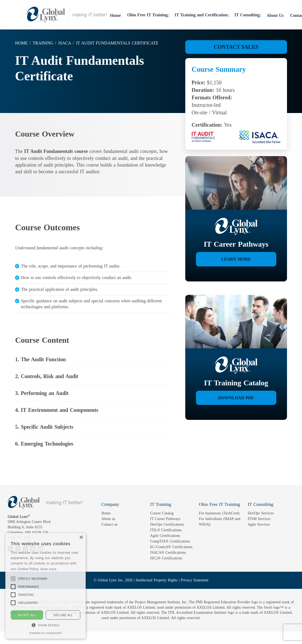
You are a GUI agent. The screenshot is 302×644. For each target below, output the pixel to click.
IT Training (161, 504)
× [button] (81, 538)
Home (115, 15)
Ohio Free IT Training (147, 15)
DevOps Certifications (167, 524)
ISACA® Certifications (168, 553)
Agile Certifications (165, 536)
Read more (48, 569)
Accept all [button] (27, 615)
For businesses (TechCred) (219, 513)
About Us (275, 15)
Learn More (236, 259)
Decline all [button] (63, 615)
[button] (33, 579)
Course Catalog (162, 513)
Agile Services (259, 524)
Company (110, 504)
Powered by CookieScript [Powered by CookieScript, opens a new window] (46, 633)
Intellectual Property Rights (156, 580)
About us (108, 519)
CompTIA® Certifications (170, 541)
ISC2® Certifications (166, 558)
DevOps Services (261, 513)
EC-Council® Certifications (171, 547)
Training (43, 43)
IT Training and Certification (201, 15)
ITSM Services (259, 519)
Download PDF (236, 398)
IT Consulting (247, 15)
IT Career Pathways (165, 519)
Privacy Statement (195, 580)
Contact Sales (236, 47)
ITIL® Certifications (166, 530)
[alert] (46, 586)
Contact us (110, 524)
